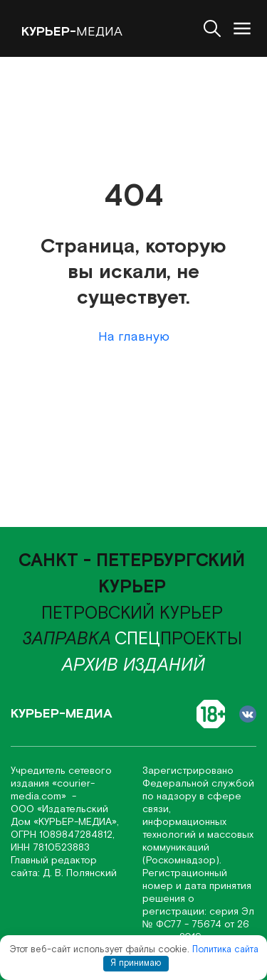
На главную (134, 337)
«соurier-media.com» (53, 790)
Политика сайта (225, 950)
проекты (178, 639)
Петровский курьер (132, 614)
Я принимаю (136, 963)
